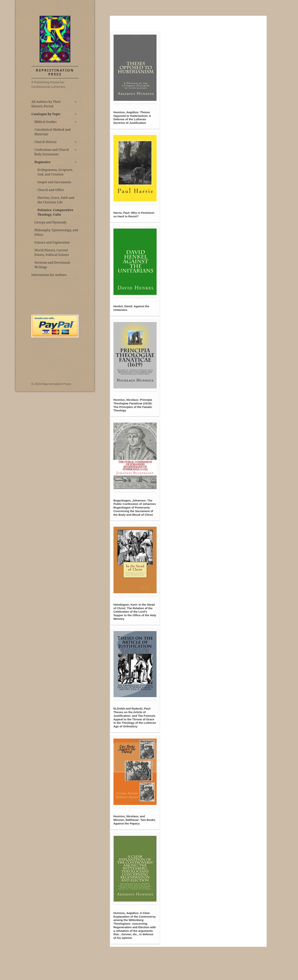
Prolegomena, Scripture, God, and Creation (55, 172)
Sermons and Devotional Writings (52, 265)
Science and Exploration (52, 242)
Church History (46, 142)
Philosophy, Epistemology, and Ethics (56, 232)
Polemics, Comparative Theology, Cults (55, 212)
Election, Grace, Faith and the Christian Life (56, 200)
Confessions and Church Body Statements (52, 152)
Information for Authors (49, 275)
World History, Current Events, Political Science (52, 252)
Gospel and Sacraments (54, 182)
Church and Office (51, 190)
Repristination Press (55, 72)
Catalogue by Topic (46, 114)
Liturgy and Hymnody (50, 222)
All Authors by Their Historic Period (46, 104)
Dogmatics (42, 162)
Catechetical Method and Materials (52, 132)
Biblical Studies (46, 122)
